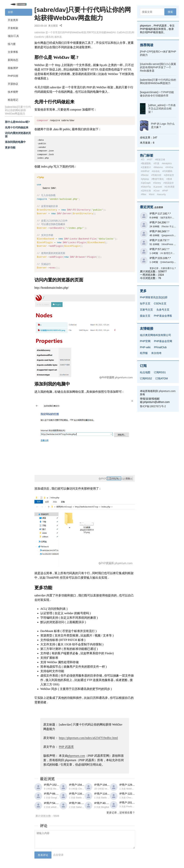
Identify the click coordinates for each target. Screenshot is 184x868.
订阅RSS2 (146, 378)
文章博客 (13, 52)
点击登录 (58, 855)
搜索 (170, 12)
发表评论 (43, 855)
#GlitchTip (146, 187)
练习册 (12, 44)
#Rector (145, 175)
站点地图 (145, 372)
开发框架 (13, 28)
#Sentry (157, 183)
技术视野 (13, 92)
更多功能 (10, 147)
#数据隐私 (146, 163)
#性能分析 (156, 175)
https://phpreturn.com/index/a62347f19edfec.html (88, 738)
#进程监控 (169, 175)
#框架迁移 (160, 160)
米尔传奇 (156, 353)
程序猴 (144, 353)
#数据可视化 (158, 179)
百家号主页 (146, 310)
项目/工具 (13, 36)
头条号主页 (163, 310)
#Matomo (158, 167)
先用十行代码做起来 (17, 127)
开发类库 (13, 20)
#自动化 (156, 171)
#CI (143, 160)
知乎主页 (145, 303)
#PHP (165, 191)
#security (161, 194)
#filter (144, 194)
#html (152, 194)
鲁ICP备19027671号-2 (153, 406)
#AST (150, 160)
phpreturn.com (76, 756)
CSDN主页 (160, 303)
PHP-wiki (145, 347)
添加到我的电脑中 (15, 142)
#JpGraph (146, 183)
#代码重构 (167, 171)
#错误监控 (169, 183)
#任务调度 (169, 187)
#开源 (157, 163)
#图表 (169, 179)
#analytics (167, 163)
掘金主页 (145, 316)
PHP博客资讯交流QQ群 (154, 297)
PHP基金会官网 (163, 341)
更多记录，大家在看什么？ (163, 268)
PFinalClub (160, 347)
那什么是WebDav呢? (17, 122)
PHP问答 (13, 76)
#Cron (157, 191)
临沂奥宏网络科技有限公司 (155, 335)
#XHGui (169, 167)
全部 (10, 12)
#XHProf (145, 171)
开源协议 (13, 84)
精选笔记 (13, 100)
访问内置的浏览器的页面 (18, 135)
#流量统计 (146, 167)
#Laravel (158, 187)
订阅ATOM (162, 378)
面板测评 (13, 68)
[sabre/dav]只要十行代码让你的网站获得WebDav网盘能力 (18, 110)
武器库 (66, 747)
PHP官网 (145, 341)
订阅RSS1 (160, 372)
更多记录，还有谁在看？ (121, 813)
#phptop (145, 179)
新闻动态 (13, 60)
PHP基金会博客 (163, 316)
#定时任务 (146, 191)
